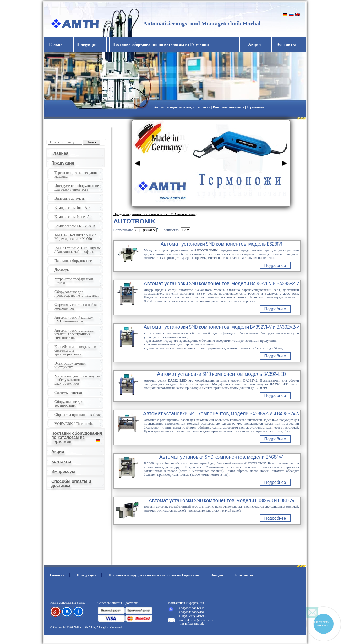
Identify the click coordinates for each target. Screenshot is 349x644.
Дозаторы (62, 270)
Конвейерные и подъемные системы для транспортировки (76, 351)
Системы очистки (68, 393)
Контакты (286, 44)
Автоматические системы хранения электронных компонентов (74, 334)
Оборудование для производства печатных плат (77, 294)
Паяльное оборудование (73, 261)
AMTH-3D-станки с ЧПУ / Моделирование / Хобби (75, 237)
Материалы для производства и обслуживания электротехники (77, 380)
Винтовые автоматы (70, 198)
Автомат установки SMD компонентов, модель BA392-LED (221, 374)
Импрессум (63, 471)
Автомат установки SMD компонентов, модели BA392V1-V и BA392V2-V (221, 327)
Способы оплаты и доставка (71, 483)
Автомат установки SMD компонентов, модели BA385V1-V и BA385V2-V (221, 283)
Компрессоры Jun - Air (72, 208)
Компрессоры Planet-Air (73, 217)
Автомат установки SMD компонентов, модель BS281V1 (221, 244)
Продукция (63, 163)
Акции (254, 44)
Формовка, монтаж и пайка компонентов (76, 307)
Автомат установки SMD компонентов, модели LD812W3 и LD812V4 (221, 500)
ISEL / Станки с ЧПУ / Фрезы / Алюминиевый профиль (78, 250)
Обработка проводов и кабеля (78, 415)
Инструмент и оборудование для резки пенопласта (77, 187)
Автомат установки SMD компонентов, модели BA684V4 (221, 457)
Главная (57, 44)
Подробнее (275, 265)
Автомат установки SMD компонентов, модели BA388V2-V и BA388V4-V (221, 413)
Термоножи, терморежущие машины (76, 175)
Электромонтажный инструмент (70, 365)
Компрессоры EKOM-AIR (75, 226)
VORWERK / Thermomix (74, 424)
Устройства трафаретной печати (74, 281)
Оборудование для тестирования (69, 404)
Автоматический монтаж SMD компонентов (74, 319)
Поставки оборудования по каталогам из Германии (77, 437)
